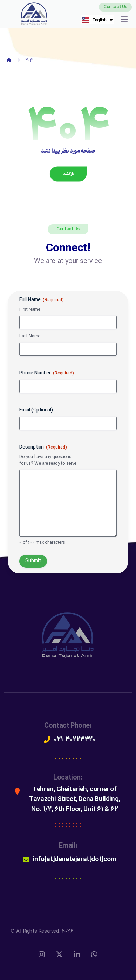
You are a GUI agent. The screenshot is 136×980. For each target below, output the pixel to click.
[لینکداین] (77, 954)
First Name (30, 310)
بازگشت (68, 174)
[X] (59, 954)
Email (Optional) (36, 410)
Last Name (30, 336)
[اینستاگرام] (42, 954)
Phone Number (46, 373)
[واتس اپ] (94, 954)
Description (43, 447)
